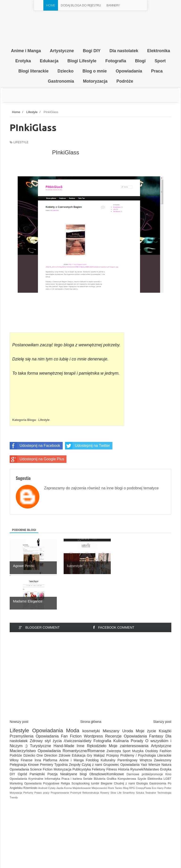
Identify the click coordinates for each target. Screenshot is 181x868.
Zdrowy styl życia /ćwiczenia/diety (61, 741)
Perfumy (28, 793)
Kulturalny (108, 760)
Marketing (16, 783)
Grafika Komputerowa (121, 779)
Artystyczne (161, 746)
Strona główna (91, 722)
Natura (166, 765)
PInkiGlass (66, 152)
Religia (65, 783)
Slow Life (116, 793)
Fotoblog (92, 760)
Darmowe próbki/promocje (145, 774)
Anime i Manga (72, 760)
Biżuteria (100, 779)
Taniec (119, 788)
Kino (168, 774)
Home (51, 5)
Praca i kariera (72, 779)
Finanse (27, 760)
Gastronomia (158, 783)
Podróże (16, 755)
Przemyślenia (22, 736)
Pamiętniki (37, 774)
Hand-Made (64, 746)
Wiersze (154, 765)
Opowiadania (47, 730)
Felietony (99, 769)
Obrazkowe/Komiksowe (107, 774)
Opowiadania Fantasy (143, 736)
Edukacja (79, 755)
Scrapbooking (80, 783)
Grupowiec (111, 765)
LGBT (167, 779)
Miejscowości (99, 788)
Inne (80, 746)
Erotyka (166, 769)
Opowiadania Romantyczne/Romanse (71, 751)
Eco (154, 788)
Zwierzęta (114, 751)
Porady (137, 741)
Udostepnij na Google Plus (37, 459)
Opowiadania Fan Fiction (59, 736)
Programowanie (60, 793)
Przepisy (113, 755)
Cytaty (52, 788)
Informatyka (52, 779)
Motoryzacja (62, 769)
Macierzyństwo (23, 751)
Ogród (22, 774)
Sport (126, 751)
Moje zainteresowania (129, 746)
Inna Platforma (46, 760)
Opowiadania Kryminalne (26, 779)
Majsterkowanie (82, 788)
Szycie (142, 779)
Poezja (52, 774)
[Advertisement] (90, 680)
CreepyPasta (143, 788)
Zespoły (75, 765)
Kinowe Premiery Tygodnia (48, 765)
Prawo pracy (42, 793)
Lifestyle (21, 142)
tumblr (95, 783)
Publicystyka (82, 769)
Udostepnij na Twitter (88, 446)
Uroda (128, 731)
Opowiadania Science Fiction (31, 769)
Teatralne (151, 793)
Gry (90, 755)
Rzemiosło (30, 788)
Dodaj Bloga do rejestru (81, 5)
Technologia (164, 793)
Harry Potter (164, 788)
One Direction (47, 755)
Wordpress (93, 736)
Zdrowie (65, 755)
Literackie (164, 755)
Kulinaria (121, 741)
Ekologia (142, 783)
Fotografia (103, 741)
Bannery (113, 5)
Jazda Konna (64, 788)
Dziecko (29, 755)
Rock (111, 788)
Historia (124, 769)
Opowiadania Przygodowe (42, 783)
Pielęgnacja (18, 765)
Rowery (105, 793)
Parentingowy (127, 760)
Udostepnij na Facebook (35, 446)
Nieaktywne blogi (73, 774)
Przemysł (76, 793)
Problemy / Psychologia (138, 755)
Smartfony (129, 793)
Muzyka (138, 751)
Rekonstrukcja (91, 793)
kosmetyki (91, 731)
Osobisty (152, 751)
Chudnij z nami (124, 783)
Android (43, 788)
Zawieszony (163, 760)
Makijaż (99, 755)
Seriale (88, 779)
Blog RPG (129, 788)
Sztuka (140, 793)
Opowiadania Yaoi (134, 765)
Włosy (14, 760)
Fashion (165, 751)
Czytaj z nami (92, 765)
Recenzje (113, 736)
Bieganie (107, 783)
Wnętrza (146, 760)
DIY (12, 774)
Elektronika (155, 779)
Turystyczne (41, 746)
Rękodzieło (97, 746)
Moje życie (146, 731)
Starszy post (162, 722)
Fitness (112, 769)
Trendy (14, 797)
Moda (73, 730)
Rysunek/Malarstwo (145, 769)
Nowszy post (19, 722)
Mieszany (111, 731)
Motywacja (16, 793)
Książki (165, 731)
